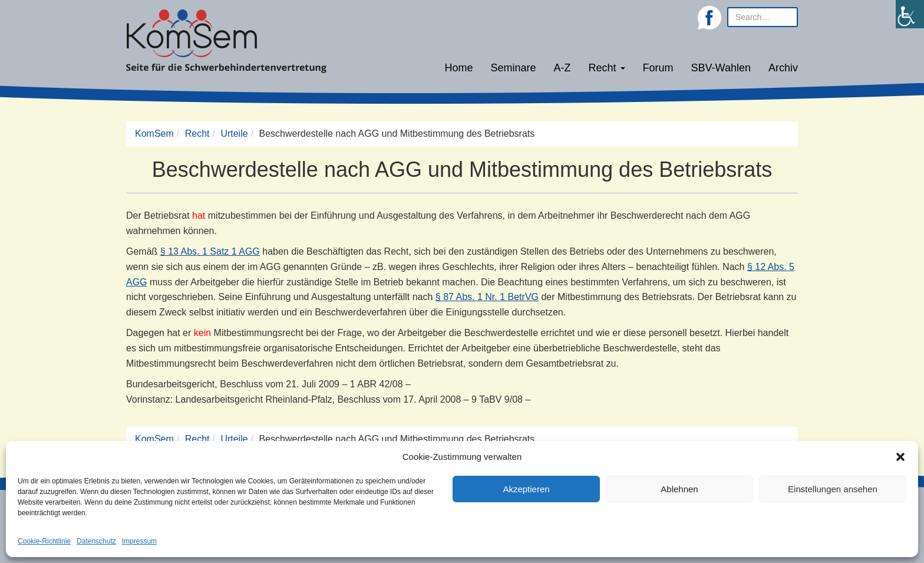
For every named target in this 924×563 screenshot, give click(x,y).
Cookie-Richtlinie (44, 541)
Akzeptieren (526, 489)
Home (458, 68)
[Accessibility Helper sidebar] (910, 14)
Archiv (783, 68)
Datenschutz (96, 541)
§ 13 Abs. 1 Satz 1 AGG (210, 251)
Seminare (514, 68)
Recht (607, 68)
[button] (900, 457)
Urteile (234, 134)
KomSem (154, 134)
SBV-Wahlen (721, 68)
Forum (658, 68)
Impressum (139, 541)
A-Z (562, 68)
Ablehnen (679, 489)
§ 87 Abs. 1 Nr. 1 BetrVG (487, 297)
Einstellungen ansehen (833, 489)
